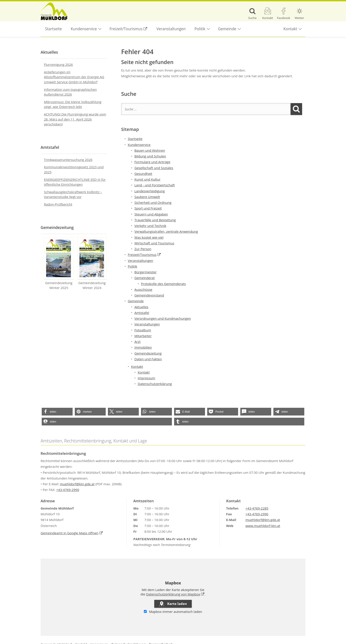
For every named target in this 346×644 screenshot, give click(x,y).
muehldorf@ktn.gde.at (77, 484)
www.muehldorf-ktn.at (263, 526)
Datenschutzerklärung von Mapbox (175, 594)
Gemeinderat (145, 278)
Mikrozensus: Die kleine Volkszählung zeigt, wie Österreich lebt (73, 104)
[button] (57, 412)
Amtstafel (142, 313)
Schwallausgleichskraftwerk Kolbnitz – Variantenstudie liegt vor (73, 194)
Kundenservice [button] (84, 29)
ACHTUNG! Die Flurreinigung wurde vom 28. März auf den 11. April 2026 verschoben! (75, 119)
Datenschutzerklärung (155, 384)
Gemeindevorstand (149, 295)
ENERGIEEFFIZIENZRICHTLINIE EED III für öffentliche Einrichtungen (75, 182)
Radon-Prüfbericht (58, 204)
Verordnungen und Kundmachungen (163, 318)
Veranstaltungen (171, 29)
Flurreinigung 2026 (58, 64)
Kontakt (144, 372)
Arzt (137, 342)
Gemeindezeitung (148, 353)
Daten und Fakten (148, 359)
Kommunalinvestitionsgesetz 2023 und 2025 (74, 169)
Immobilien (143, 347)
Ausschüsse (143, 289)
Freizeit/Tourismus (131, 26)
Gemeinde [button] (227, 29)
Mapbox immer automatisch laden (173, 612)
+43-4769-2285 (257, 508)
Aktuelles (141, 307)
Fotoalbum (143, 330)
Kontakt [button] (290, 29)
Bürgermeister (146, 272)
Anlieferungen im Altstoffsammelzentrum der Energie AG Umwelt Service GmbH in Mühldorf (74, 77)
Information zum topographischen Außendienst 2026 (70, 92)
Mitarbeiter (143, 336)
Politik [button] (200, 29)
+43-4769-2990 (68, 490)
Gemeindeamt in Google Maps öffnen (72, 533)
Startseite (54, 29)
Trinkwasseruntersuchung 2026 (68, 160)
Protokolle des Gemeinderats (163, 284)
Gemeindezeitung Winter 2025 (59, 264)
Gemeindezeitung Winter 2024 (92, 264)
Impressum (146, 378)
